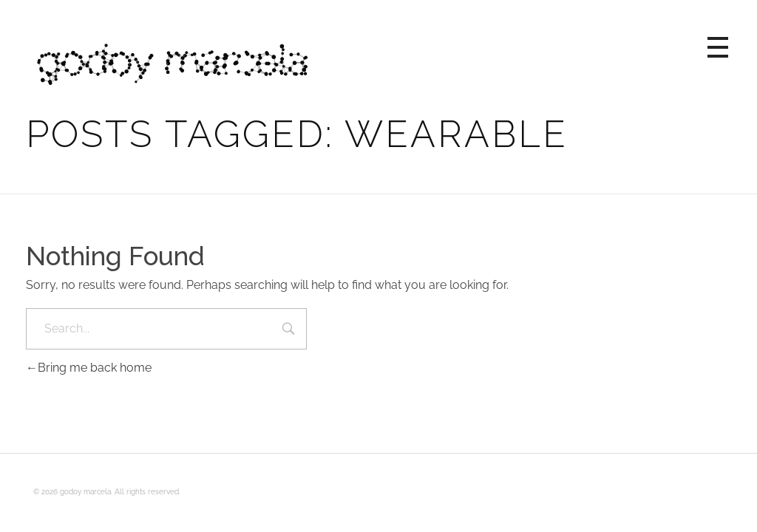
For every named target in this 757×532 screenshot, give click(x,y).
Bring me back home (89, 368)
